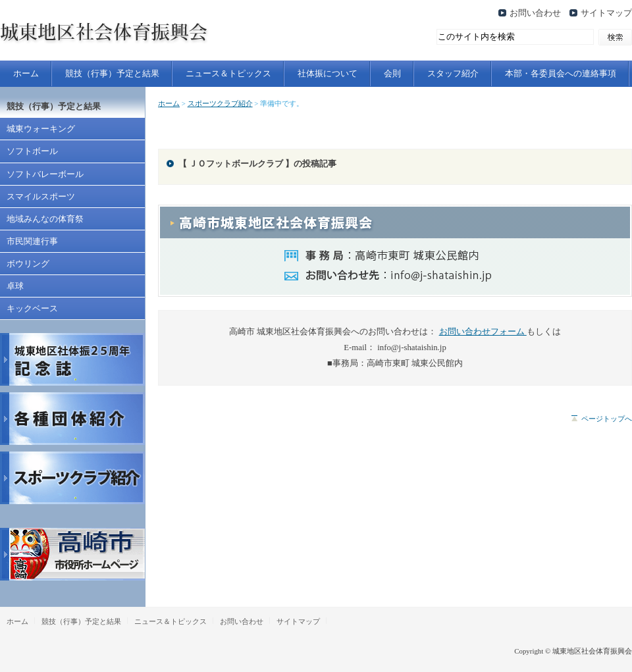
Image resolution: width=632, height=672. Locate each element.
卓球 (15, 286)
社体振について (328, 74)
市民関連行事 (32, 242)
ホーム (26, 74)
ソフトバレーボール (45, 174)
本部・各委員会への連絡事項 (561, 74)
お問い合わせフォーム (483, 332)
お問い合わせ (535, 13)
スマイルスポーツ (41, 197)
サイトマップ (606, 13)
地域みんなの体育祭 (45, 219)
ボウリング (28, 264)
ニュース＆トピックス (228, 74)
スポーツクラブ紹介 (220, 103)
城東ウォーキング (41, 129)
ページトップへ (607, 419)
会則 (392, 74)
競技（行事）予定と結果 (112, 74)
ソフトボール (32, 151)
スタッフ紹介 (453, 74)
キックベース (32, 309)
